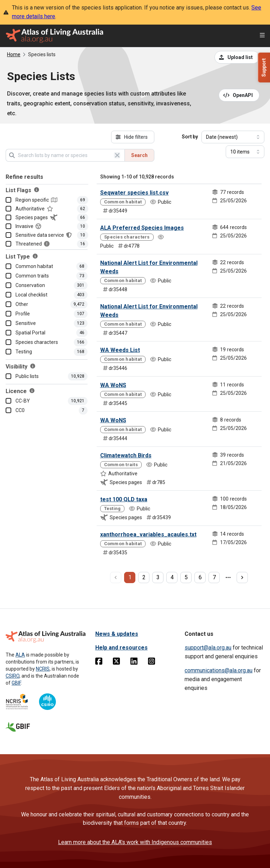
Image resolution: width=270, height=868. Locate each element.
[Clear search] (117, 155)
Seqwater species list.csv (134, 193)
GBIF (16, 683)
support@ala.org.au (208, 648)
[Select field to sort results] (233, 137)
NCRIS (43, 669)
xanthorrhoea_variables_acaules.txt (148, 534)
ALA (20, 655)
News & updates (117, 634)
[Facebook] (99, 663)
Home (14, 54)
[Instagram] (152, 663)
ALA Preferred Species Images (142, 228)
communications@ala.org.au (218, 670)
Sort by (190, 137)
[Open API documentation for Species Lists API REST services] (239, 95)
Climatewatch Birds (126, 455)
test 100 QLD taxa (124, 499)
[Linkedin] (134, 663)
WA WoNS (113, 385)
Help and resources (121, 648)
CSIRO (12, 676)
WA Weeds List (120, 350)
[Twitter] (116, 663)
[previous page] (116, 577)
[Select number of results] (245, 152)
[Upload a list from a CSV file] (237, 57)
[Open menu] (262, 36)
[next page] (242, 577)
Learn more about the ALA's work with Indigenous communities (135, 842)
